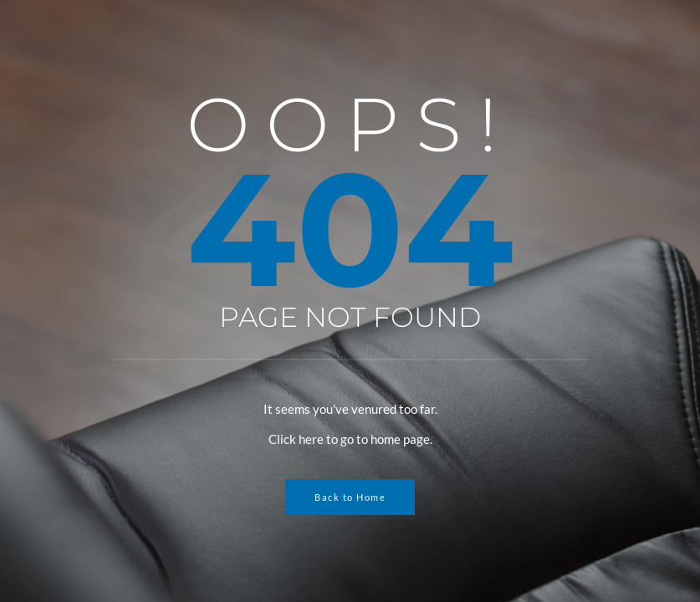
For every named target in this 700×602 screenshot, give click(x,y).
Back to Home (350, 497)
